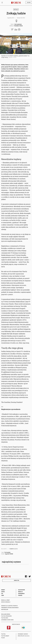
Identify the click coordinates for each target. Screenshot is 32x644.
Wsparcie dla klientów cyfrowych (9, 606)
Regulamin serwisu (6, 614)
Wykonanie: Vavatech (23, 634)
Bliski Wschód (22, 590)
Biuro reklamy (5, 609)
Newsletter (17, 580)
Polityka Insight (5, 636)
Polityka (3, 634)
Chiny (3, 595)
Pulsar (3, 638)
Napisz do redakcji (6, 602)
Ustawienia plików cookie (7, 620)
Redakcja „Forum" (6, 600)
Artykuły (16, 9)
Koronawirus (21, 594)
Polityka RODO (5, 618)
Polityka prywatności (6, 616)
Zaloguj (29, 2)
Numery (3, 590)
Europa (3, 592)
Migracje (20, 592)
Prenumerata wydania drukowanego (10, 608)
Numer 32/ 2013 (13, 549)
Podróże (20, 595)
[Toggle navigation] (2, 3)
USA (2, 594)
